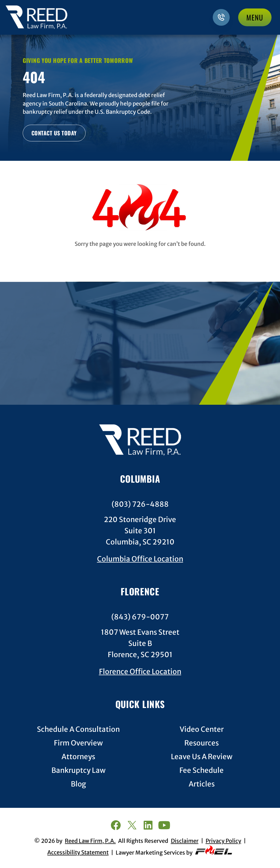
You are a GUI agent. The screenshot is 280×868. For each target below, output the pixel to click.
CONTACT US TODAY (54, 133)
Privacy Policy (223, 841)
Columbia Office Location (140, 559)
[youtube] (164, 826)
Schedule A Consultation (78, 729)
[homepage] (140, 441)
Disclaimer (185, 841)
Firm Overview (78, 743)
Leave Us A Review (202, 757)
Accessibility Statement (78, 852)
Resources (202, 743)
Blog (78, 784)
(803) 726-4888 (140, 504)
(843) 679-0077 (140, 617)
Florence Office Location (140, 672)
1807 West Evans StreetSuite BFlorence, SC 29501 (140, 643)
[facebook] (116, 826)
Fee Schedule (202, 771)
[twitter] (132, 826)
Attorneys (78, 757)
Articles (202, 784)
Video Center (202, 729)
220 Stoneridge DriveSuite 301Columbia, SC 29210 (140, 531)
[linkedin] (148, 826)
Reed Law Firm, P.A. (90, 841)
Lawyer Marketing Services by (174, 851)
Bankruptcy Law (78, 771)
